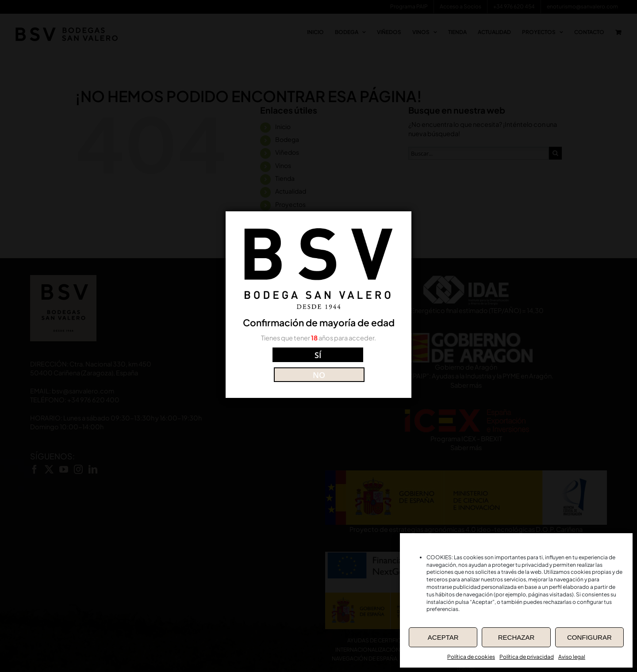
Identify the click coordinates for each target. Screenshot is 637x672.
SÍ (279, 363)
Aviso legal (572, 657)
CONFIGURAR (589, 637)
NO (358, 363)
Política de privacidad (527, 657)
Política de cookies (471, 657)
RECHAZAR (516, 637)
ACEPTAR (443, 637)
